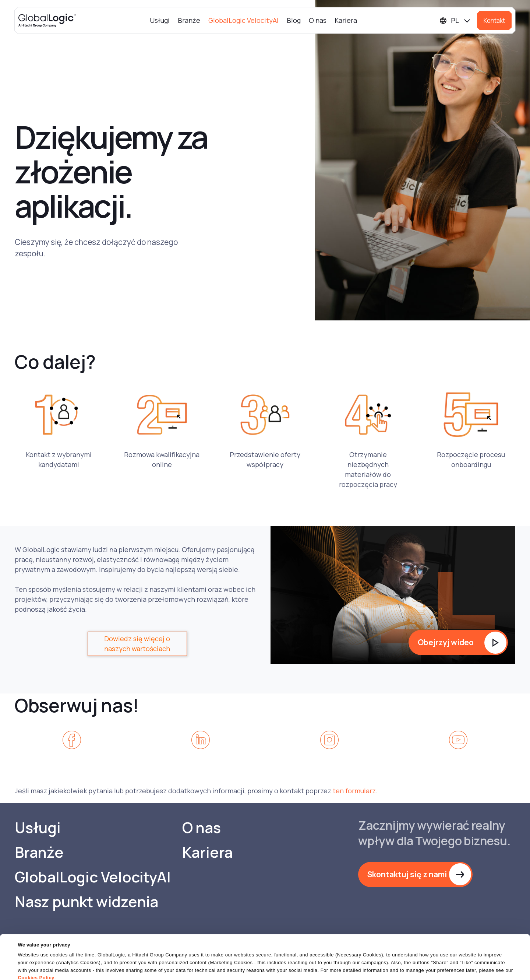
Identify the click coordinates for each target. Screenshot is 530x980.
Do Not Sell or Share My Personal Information (440, 961)
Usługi (160, 20)
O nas (318, 20)
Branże (189, 20)
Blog (294, 20)
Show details (33, 970)
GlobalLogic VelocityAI (243, 20)
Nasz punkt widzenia (86, 902)
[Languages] (455, 20)
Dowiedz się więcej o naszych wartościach (137, 644)
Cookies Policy (36, 949)
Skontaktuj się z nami (407, 874)
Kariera (346, 20)
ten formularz (354, 791)
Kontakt (494, 20)
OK (342, 961)
